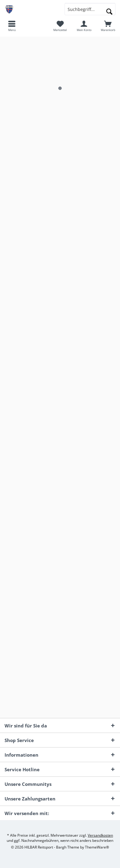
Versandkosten (100, 835)
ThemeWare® (97, 847)
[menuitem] (12, 26)
